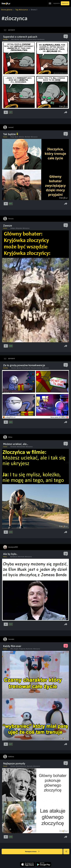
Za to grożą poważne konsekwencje (24, 365)
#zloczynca (34, 137)
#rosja (12, 137)
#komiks (17, 39)
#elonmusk (21, 557)
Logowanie (56, 3)
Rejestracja (65, 3)
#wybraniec (29, 649)
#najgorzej (22, 649)
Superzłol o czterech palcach (20, 37)
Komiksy (6, 39)
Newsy (5, 557)
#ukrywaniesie (21, 447)
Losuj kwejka (67, 853)
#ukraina (22, 137)
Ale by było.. (10, 554)
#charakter (23, 39)
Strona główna (7, 10)
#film (12, 649)
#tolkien (13, 766)
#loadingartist (26, 368)
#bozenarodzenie (36, 368)
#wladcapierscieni (21, 766)
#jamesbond (14, 557)
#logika (16, 649)
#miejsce (13, 228)
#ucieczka (13, 447)
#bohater (28, 137)
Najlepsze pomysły (14, 763)
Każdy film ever (12, 646)
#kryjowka (19, 228)
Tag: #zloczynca (22, 10)
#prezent (19, 368)
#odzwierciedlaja (32, 39)
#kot (13, 39)
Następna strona (32, 852)
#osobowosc (41, 39)
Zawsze (8, 226)
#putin (17, 137)
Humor (5, 137)
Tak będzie (11, 134)
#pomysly (30, 766)
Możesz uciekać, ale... (16, 444)
